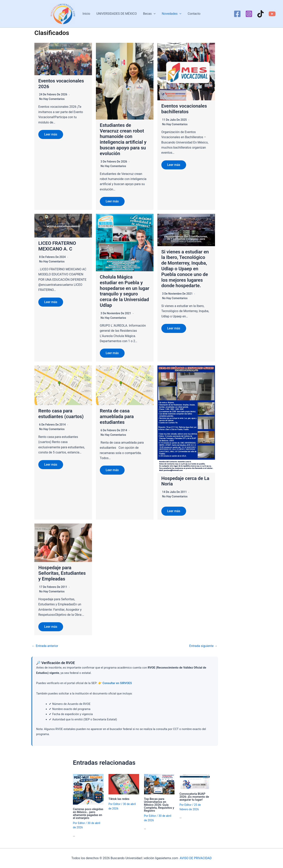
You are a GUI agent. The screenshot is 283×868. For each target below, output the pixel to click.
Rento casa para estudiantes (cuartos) (61, 414)
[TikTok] (260, 14)
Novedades (172, 14)
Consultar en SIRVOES (117, 683)
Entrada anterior (45, 646)
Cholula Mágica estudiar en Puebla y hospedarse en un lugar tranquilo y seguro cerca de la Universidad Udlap (125, 291)
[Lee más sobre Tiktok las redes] (124, 784)
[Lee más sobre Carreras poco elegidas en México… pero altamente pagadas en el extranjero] (88, 789)
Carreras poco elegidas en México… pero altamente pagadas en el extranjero (88, 814)
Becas (149, 14)
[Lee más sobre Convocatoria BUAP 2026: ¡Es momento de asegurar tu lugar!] (195, 781)
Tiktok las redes (119, 799)
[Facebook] (237, 14)
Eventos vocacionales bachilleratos (184, 109)
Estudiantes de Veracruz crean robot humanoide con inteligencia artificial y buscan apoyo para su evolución (123, 139)
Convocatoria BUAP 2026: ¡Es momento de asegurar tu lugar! (194, 797)
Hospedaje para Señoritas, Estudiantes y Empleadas (62, 573)
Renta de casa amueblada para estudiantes (117, 417)
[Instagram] (249, 14)
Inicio (86, 14)
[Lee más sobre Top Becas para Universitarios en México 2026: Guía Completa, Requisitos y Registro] (159, 784)
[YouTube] (272, 14)
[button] (154, 14)
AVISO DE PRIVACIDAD (196, 858)
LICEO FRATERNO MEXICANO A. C (57, 246)
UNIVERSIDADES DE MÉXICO (117, 14)
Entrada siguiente (203, 646)
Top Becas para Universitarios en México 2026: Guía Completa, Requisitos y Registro (159, 805)
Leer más (51, 134)
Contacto (194, 14)
